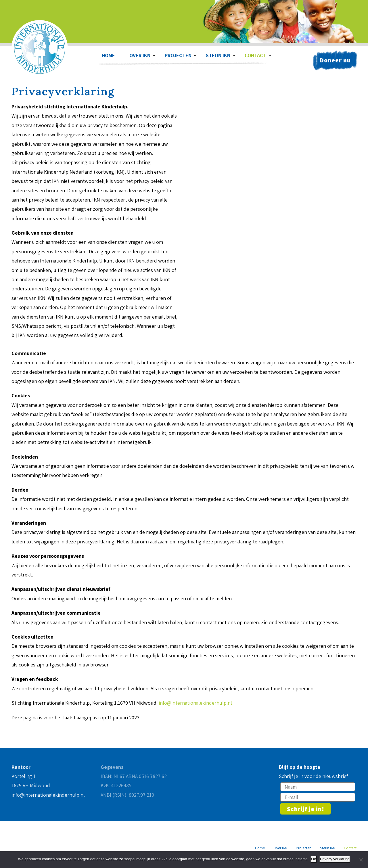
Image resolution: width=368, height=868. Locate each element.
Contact (255, 55)
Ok (314, 859)
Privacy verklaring (335, 859)
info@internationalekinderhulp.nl (195, 703)
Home (108, 55)
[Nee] (361, 860)
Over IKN (140, 55)
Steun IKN (218, 55)
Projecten (178, 55)
